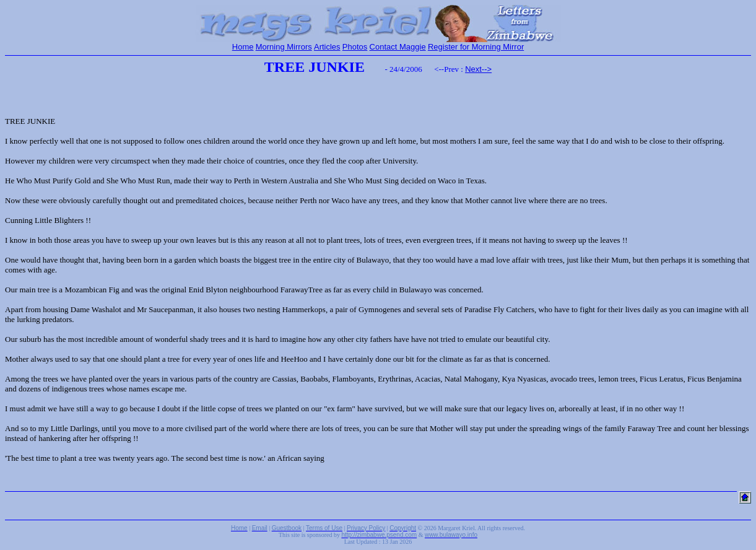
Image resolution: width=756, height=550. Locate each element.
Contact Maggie (398, 47)
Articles (327, 47)
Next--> (478, 69)
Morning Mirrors (284, 47)
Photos (355, 47)
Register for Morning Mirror (476, 47)
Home (243, 47)
